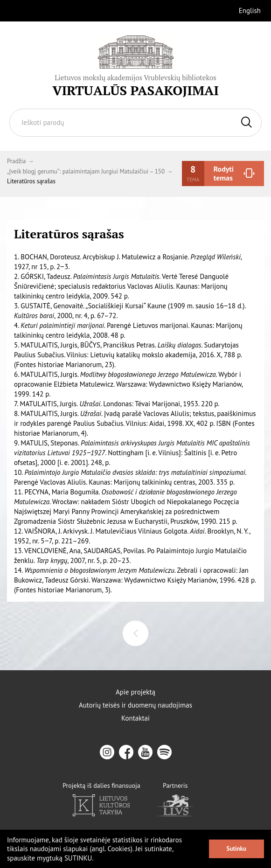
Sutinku (236, 849)
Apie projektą (135, 692)
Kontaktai (135, 718)
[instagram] (107, 752)
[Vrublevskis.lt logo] (135, 66)
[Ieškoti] (247, 123)
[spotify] (164, 752)
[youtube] (145, 752)
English (250, 10)
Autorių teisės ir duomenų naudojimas (135, 705)
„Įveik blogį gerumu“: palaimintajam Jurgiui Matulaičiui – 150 (86, 171)
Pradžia (16, 161)
